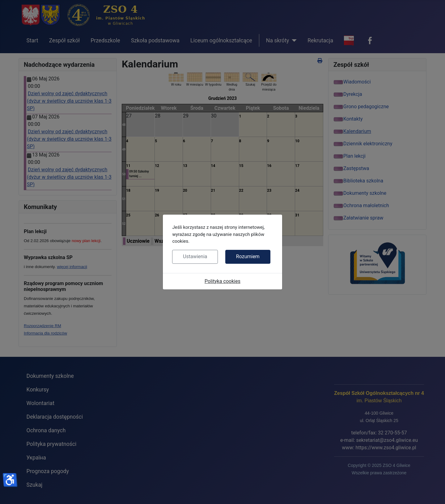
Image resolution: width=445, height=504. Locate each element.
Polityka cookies (222, 281)
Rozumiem (248, 256)
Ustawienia (195, 256)
